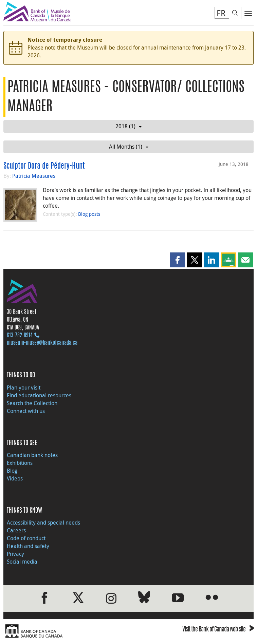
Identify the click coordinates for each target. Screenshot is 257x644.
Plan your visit (24, 387)
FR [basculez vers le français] (221, 13)
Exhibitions (20, 463)
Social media (22, 562)
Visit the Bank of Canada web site (218, 630)
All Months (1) (129, 147)
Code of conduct (26, 538)
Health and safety (28, 546)
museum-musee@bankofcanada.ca (42, 343)
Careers (16, 530)
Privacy (15, 554)
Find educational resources (39, 395)
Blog (12, 471)
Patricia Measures (34, 176)
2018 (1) (128, 126)
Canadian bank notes (32, 455)
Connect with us (26, 411)
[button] (178, 260)
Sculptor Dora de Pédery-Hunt (44, 166)
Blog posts (89, 214)
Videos (15, 478)
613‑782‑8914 (20, 336)
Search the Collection (32, 403)
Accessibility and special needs (43, 523)
